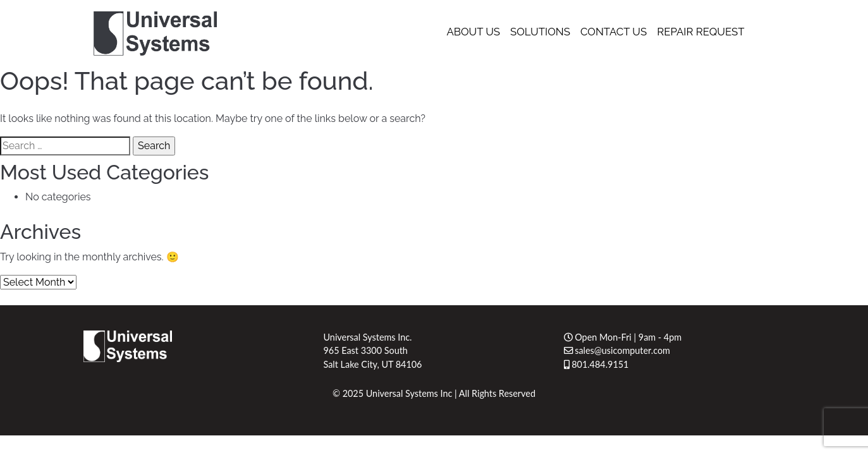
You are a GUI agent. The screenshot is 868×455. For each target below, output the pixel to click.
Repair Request (700, 32)
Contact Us (614, 32)
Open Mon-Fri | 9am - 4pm (623, 337)
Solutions (540, 32)
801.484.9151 (596, 364)
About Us (473, 32)
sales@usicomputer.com (617, 350)
